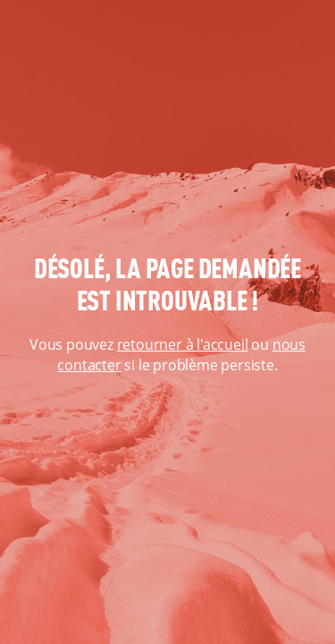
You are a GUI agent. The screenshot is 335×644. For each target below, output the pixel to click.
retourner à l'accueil (183, 344)
